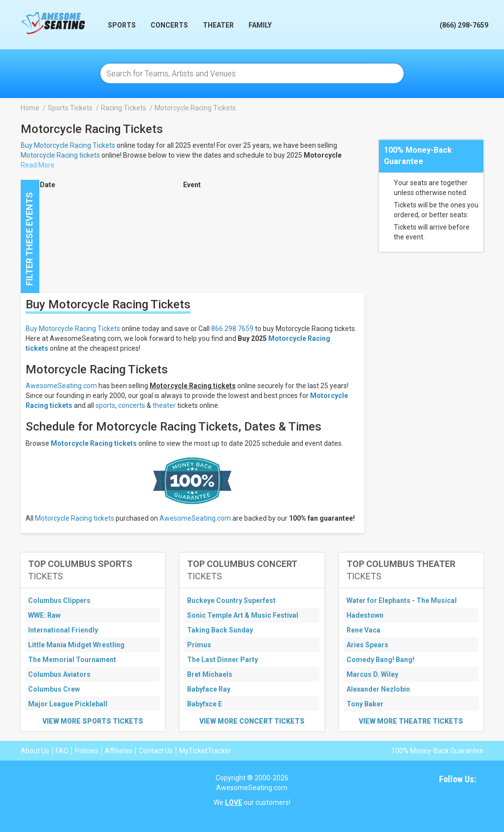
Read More (38, 165)
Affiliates (119, 751)
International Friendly (63, 630)
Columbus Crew (54, 689)
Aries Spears (367, 645)
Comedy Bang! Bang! (380, 660)
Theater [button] (218, 25)
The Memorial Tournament (72, 660)
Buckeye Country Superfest (231, 600)
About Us (35, 751)
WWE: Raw (44, 615)
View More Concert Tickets (252, 721)
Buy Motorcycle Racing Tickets (68, 145)
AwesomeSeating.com (61, 386)
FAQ (62, 751)
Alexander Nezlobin (378, 689)
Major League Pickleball (68, 704)
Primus (199, 645)
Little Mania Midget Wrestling (76, 645)
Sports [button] (122, 25)
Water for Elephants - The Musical (402, 600)
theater (164, 405)
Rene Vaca (363, 630)
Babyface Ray (209, 689)
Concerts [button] (169, 25)
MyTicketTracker (205, 751)
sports (105, 405)
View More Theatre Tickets (411, 721)
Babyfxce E (205, 704)
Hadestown (365, 615)
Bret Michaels (210, 674)
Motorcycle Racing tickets (60, 155)
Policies (87, 751)
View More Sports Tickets (93, 721)
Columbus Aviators (59, 674)
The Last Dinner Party (222, 660)
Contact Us (156, 751)
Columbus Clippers (59, 600)
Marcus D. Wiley (372, 674)
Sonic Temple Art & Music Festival (243, 615)
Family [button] (260, 25)
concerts (132, 405)
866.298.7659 (232, 329)
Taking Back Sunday (220, 630)
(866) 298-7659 (464, 25)
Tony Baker (365, 704)
